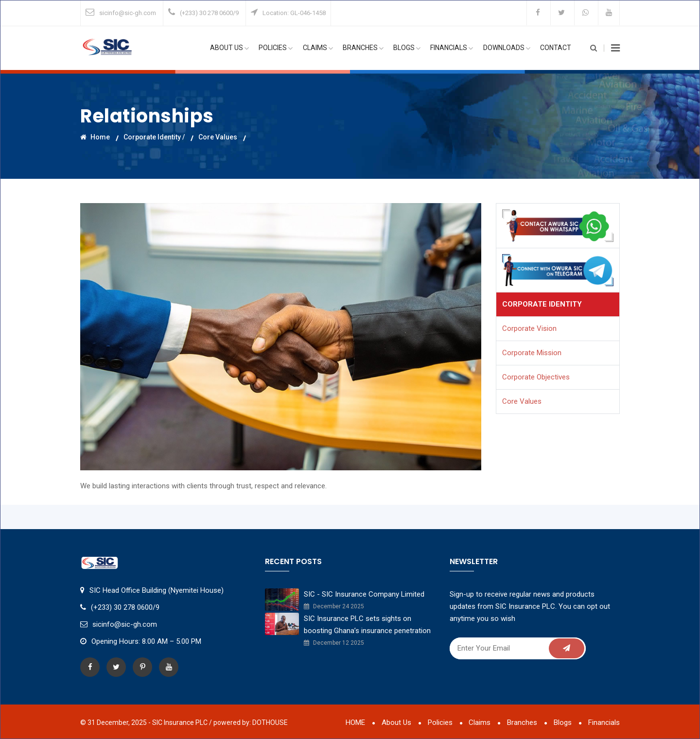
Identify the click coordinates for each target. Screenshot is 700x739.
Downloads (507, 48)
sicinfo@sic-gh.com (128, 13)
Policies (277, 48)
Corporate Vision (529, 328)
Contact (556, 48)
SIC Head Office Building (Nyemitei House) (157, 590)
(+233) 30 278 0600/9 (209, 13)
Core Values (218, 137)
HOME (355, 722)
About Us (230, 48)
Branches (364, 48)
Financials (452, 48)
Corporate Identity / (154, 137)
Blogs (407, 48)
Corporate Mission (532, 353)
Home (95, 137)
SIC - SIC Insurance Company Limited (364, 594)
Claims (318, 48)
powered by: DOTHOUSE (251, 722)
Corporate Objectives (536, 377)
